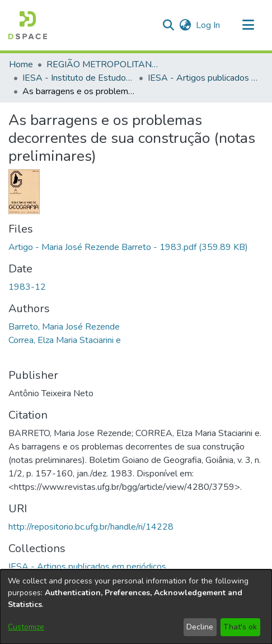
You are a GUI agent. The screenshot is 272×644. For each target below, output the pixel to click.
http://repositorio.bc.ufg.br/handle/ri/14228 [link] (91, 527)
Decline (200, 627)
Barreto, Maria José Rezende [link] (64, 327)
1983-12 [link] (27, 287)
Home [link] (21, 64)
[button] (28, 25)
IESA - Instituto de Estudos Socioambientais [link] (78, 78)
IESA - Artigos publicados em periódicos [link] (204, 78)
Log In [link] (208, 25)
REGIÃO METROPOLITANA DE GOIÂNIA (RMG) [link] (102, 64)
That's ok (240, 627)
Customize (26, 627)
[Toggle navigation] (248, 25)
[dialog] (136, 607)
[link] (128, 247)
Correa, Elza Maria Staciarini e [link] (65, 340)
